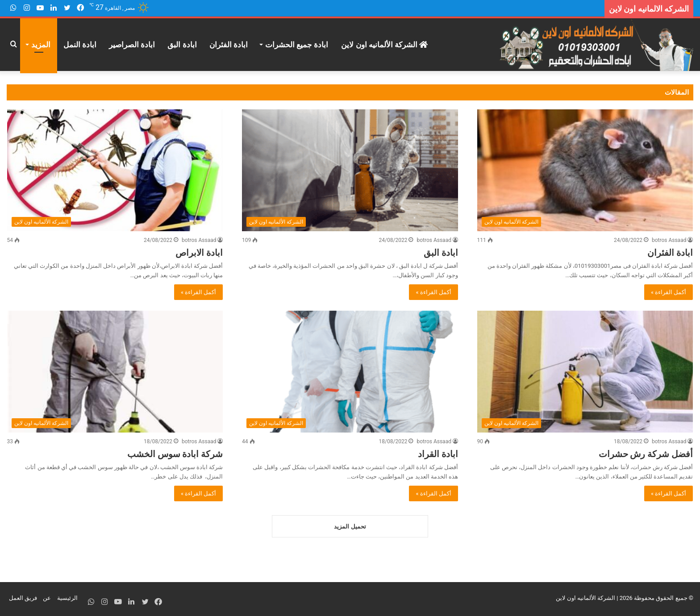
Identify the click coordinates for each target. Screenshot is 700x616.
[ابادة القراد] (350, 372)
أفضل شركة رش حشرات (646, 454)
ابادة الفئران (229, 45)
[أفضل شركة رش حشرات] (585, 372)
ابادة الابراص (199, 253)
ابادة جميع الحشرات (297, 45)
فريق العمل (23, 600)
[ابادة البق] (350, 170)
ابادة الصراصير (132, 45)
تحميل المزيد (350, 528)
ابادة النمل (80, 45)
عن (47, 600)
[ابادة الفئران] (585, 170)
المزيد (41, 45)
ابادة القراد (438, 454)
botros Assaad (669, 240)
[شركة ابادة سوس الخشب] (115, 372)
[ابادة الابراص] (115, 170)
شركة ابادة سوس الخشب (175, 454)
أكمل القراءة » (669, 292)
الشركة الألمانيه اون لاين (384, 45)
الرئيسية (67, 600)
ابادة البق (182, 45)
